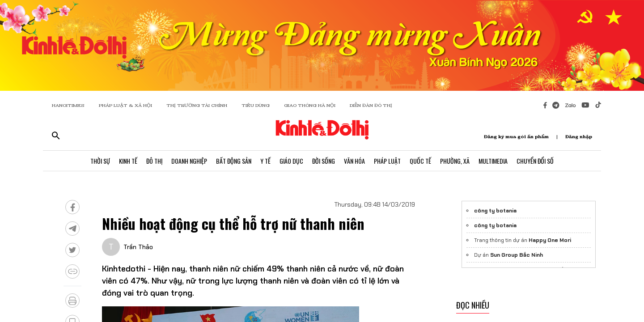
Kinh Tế (128, 161)
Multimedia (493, 161)
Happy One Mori (550, 240)
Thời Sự (100, 161)
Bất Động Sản (234, 161)
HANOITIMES (68, 105)
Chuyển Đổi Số (535, 161)
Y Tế (265, 161)
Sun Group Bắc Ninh (517, 255)
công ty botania (495, 211)
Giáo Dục (291, 161)
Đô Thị (154, 161)
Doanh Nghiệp (189, 161)
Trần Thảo (138, 247)
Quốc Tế (420, 161)
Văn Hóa (354, 161)
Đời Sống (324, 161)
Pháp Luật (387, 161)
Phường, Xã (455, 161)
